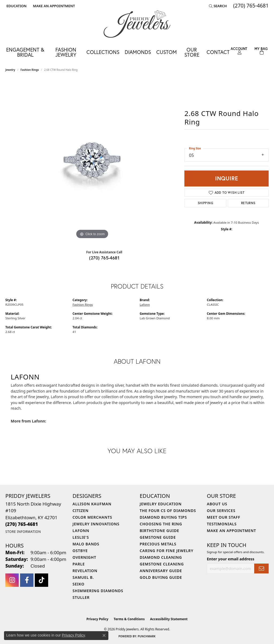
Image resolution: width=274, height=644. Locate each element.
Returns (248, 203)
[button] (16, 6)
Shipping (205, 203)
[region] (92, 160)
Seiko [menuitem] (79, 584)
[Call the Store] (22, 524)
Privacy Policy (97, 619)
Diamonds (138, 52)
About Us (217, 504)
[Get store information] (23, 532)
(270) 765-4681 (104, 258)
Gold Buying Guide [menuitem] (161, 577)
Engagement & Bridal (25, 52)
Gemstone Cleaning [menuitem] (162, 564)
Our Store (192, 52)
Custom (167, 52)
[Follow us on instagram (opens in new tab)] (12, 580)
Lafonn (145, 304)
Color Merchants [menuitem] (92, 517)
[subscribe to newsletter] (261, 569)
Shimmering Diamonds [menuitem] (98, 591)
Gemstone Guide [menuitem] (158, 537)
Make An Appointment (231, 531)
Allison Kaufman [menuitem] (92, 504)
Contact (218, 52)
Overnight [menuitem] (84, 557)
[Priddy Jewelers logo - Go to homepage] (137, 24)
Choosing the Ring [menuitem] (161, 524)
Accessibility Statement (169, 619)
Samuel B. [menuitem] (83, 577)
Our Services (221, 511)
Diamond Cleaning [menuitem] (161, 557)
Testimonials (222, 524)
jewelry (10, 70)
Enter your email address (231, 559)
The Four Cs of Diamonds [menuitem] (168, 511)
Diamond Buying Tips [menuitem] (163, 517)
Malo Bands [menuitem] (86, 544)
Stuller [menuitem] (81, 597)
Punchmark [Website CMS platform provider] (147, 636)
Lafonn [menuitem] (81, 531)
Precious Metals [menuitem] (158, 544)
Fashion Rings (30, 70)
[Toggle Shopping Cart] (261, 51)
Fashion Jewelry (66, 52)
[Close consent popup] (104, 635)
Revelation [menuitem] (85, 571)
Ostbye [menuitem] (80, 551)
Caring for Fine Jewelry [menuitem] (167, 551)
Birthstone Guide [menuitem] (159, 531)
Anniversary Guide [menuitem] (161, 571)
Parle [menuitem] (79, 564)
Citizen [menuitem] (81, 511)
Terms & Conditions (129, 619)
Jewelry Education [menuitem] (161, 504)
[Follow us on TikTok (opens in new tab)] (41, 580)
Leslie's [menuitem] (81, 537)
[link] (53, 6)
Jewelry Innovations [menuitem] (96, 524)
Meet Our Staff (224, 517)
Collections (103, 52)
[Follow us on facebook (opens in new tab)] (27, 580)
